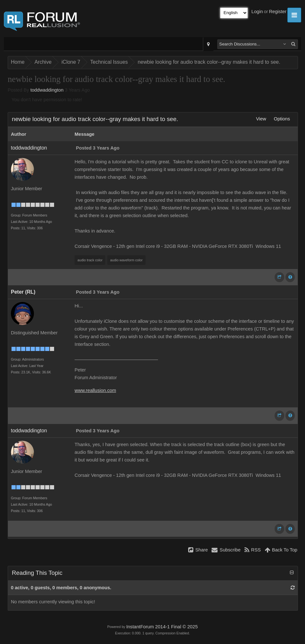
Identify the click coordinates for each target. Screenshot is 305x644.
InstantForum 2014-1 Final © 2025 (162, 627)
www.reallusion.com (95, 390)
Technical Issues (109, 62)
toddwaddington (47, 90)
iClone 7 (71, 62)
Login (257, 12)
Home (18, 62)
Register (278, 12)
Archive (43, 62)
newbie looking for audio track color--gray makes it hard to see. (209, 62)
